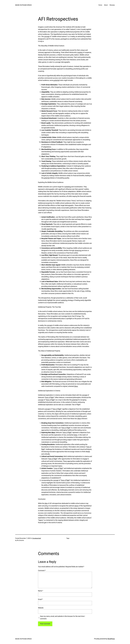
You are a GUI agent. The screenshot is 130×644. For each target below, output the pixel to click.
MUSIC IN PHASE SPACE (23, 5)
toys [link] (83, 291)
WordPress (111, 639)
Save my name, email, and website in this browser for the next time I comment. (63, 617)
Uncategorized (37, 538)
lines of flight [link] (49, 397)
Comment (42, 571)
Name (41, 591)
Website (41, 608)
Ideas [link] (53, 432)
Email (40, 599)
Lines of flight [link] (58, 468)
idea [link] (46, 503)
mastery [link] (80, 52)
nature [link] (76, 506)
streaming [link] (78, 250)
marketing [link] (67, 187)
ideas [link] (76, 386)
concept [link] (47, 36)
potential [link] (57, 80)
